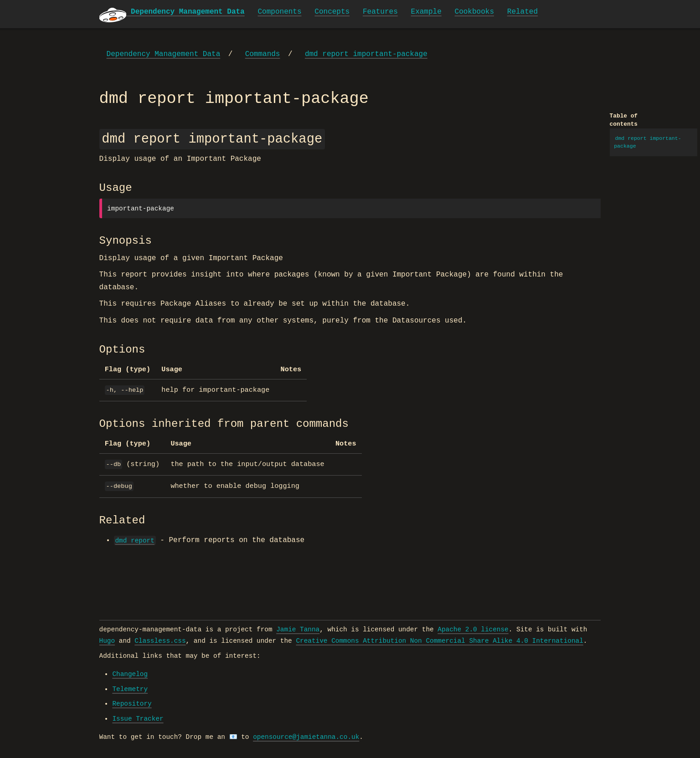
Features (380, 12)
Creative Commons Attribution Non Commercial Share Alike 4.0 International (439, 641)
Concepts (332, 12)
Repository (132, 704)
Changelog (130, 674)
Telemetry (130, 689)
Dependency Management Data (164, 54)
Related (522, 12)
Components (280, 12)
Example (426, 12)
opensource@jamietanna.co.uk (306, 737)
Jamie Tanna (298, 630)
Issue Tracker (138, 719)
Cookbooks (474, 12)
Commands (263, 54)
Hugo (107, 641)
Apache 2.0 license (473, 630)
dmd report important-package (366, 54)
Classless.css (160, 641)
